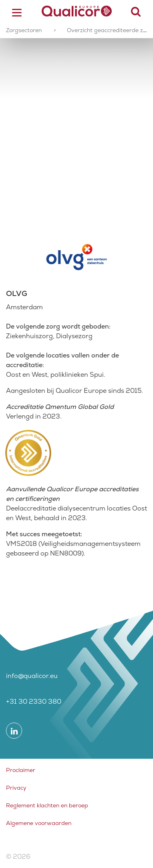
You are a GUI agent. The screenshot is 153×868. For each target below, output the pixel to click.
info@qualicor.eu (32, 676)
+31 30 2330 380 (34, 702)
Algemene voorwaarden (39, 823)
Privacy (16, 788)
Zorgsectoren (24, 30)
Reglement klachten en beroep (47, 805)
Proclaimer (21, 770)
